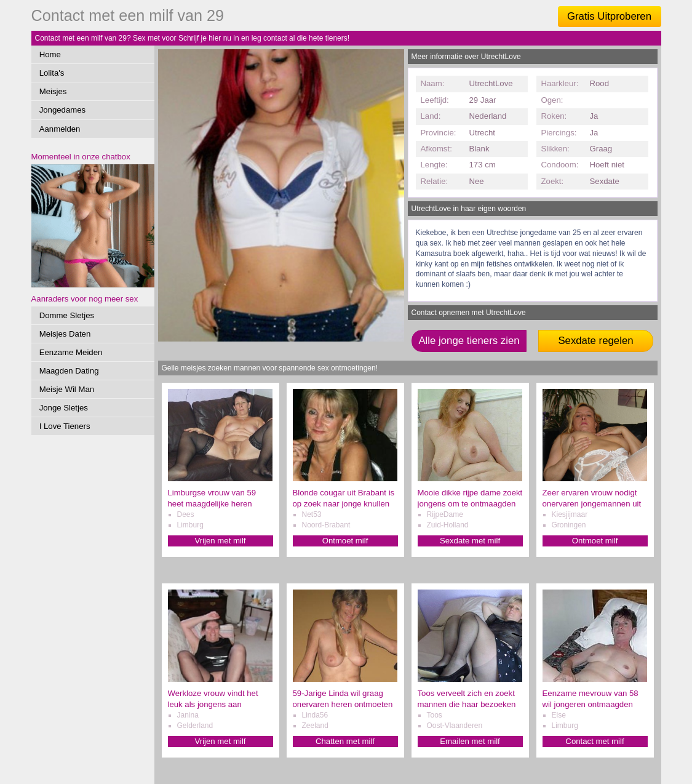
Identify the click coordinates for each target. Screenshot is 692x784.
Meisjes (53, 91)
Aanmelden (60, 129)
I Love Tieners (65, 426)
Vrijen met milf (220, 541)
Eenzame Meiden (71, 352)
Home (50, 54)
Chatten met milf (345, 741)
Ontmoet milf (345, 541)
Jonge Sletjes (64, 408)
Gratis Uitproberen (609, 16)
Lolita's (52, 73)
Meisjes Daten (65, 334)
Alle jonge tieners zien (469, 341)
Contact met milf (595, 741)
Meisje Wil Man (67, 389)
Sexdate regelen (595, 341)
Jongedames (63, 110)
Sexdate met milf (470, 541)
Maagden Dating (69, 371)
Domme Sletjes (67, 315)
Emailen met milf (470, 741)
